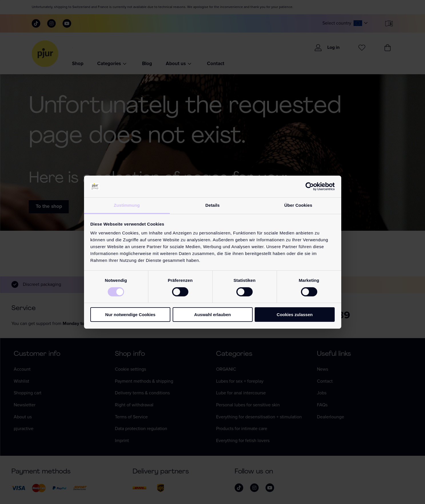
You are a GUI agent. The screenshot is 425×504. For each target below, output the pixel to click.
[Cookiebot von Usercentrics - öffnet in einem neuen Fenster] (310, 186)
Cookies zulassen (295, 315)
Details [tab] (213, 205)
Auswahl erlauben (212, 315)
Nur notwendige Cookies (130, 315)
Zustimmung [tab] (127, 205)
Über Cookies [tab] (298, 205)
